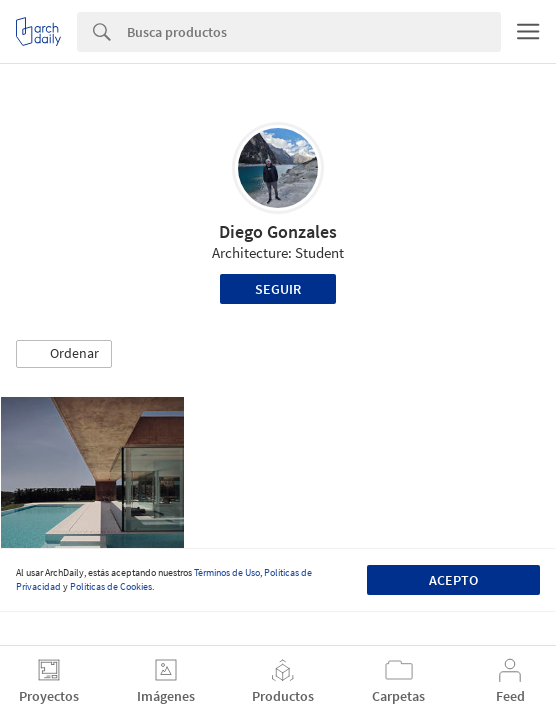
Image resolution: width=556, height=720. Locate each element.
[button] (64, 354)
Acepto (453, 580)
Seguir (278, 289)
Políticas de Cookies (111, 586)
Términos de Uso (227, 572)
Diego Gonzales (278, 231)
